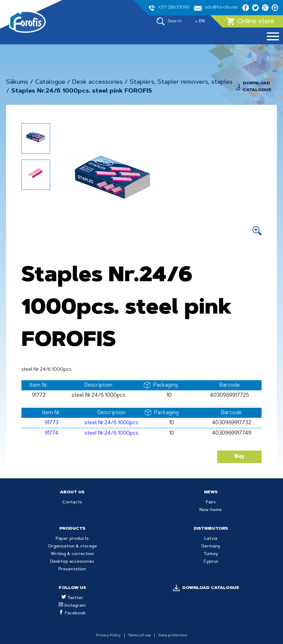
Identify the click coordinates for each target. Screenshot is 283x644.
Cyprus (211, 562)
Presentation (72, 569)
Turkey (211, 554)
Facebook (72, 613)
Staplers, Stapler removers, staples (181, 82)
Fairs (211, 502)
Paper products (72, 539)
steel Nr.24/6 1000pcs (111, 423)
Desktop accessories (72, 562)
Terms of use (140, 635)
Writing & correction (72, 554)
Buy (239, 457)
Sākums (17, 82)
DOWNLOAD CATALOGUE (257, 87)
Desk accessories (97, 82)
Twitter (72, 598)
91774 (52, 433)
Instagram (72, 606)
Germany (211, 546)
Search (169, 21)
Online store (250, 21)
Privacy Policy (108, 635)
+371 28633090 (169, 8)
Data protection (173, 635)
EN (202, 21)
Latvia (211, 539)
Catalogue (50, 82)
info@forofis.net (216, 8)
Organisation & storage (72, 546)
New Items (211, 510)
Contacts (72, 502)
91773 (52, 423)
